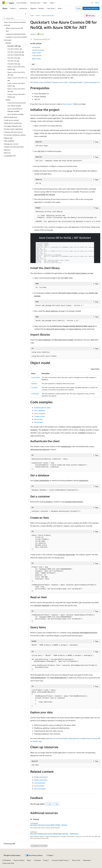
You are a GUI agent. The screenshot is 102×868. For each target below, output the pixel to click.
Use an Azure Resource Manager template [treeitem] (15, 110)
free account (67, 104)
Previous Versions (19, 860)
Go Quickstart (39, 786)
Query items (39, 422)
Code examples (37, 55)
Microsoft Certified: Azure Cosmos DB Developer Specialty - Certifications (54, 834)
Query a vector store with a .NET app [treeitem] (16, 73)
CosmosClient (36, 377)
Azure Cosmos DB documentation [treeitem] (15, 22)
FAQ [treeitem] (7, 31)
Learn (32, 15)
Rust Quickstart (40, 789)
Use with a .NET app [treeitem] (14, 46)
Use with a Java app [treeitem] (14, 58)
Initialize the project (38, 50)
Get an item (38, 419)
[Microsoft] (4, 3)
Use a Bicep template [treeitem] (14, 106)
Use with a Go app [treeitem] (13, 61)
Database (34, 384)
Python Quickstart (41, 780)
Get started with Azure (91, 8)
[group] (67, 217)
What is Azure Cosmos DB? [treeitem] (14, 28)
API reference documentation (41, 82)
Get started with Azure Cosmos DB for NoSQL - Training (49, 825)
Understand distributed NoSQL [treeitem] (16, 34)
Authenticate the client (42, 408)
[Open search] (92, 3)
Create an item (40, 416)
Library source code (60, 82)
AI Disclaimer (7, 860)
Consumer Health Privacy (60, 860)
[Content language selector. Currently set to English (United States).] (12, 855)
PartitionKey (35, 394)
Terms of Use (76, 860)
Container (34, 387)
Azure (38, 15)
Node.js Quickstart (41, 777)
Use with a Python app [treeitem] (15, 49)
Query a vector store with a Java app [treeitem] (16, 90)
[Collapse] (26, 14)
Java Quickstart (40, 783)
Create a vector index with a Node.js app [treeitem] (16, 96)
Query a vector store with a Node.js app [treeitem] (16, 68)
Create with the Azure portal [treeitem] (17, 103)
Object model (36, 53)
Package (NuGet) (76, 82)
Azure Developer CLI (92, 82)
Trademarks (86, 860)
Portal (79, 8)
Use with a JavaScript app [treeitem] (16, 52)
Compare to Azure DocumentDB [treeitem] (16, 37)
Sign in (97, 3)
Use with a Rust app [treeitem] (14, 64)
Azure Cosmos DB (48, 15)
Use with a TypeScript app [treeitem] (16, 55)
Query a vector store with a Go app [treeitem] (17, 79)
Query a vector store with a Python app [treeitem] (16, 85)
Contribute (37, 860)
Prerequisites (36, 47)
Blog (28, 860)
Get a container (40, 413)
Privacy (46, 860)
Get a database (40, 410)
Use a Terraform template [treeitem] (16, 114)
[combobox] (14, 18)
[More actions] (99, 16)
